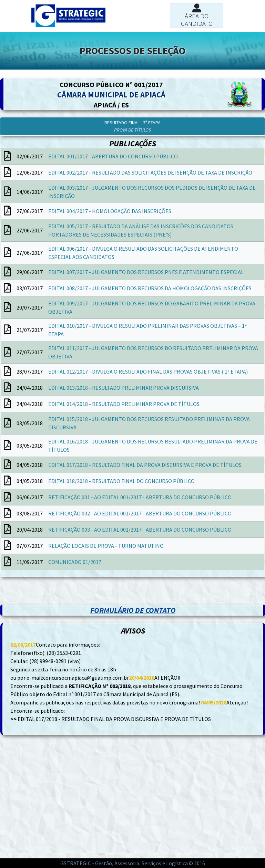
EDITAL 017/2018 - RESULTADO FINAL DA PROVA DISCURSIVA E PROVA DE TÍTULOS (145, 465)
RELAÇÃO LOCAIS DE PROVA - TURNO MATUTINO (106, 546)
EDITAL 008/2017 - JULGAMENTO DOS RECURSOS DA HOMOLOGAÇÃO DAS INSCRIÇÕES (150, 288)
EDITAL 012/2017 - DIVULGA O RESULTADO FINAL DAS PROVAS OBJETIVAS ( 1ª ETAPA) (148, 372)
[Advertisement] (66, 594)
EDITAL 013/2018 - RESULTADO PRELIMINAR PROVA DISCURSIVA (124, 388)
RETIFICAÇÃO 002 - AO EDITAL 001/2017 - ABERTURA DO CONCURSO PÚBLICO (140, 513)
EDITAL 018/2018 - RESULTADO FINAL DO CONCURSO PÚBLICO (121, 481)
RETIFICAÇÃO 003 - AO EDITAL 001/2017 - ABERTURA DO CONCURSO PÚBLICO (140, 530)
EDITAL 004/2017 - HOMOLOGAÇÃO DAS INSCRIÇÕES (110, 211)
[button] (132, 126)
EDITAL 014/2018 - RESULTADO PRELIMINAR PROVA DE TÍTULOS (124, 404)
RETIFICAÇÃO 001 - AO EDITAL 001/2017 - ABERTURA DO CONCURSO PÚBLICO (140, 497)
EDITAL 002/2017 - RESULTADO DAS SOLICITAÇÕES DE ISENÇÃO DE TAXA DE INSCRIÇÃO (150, 172)
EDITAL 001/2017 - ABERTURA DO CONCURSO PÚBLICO (113, 156)
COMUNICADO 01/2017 (75, 562)
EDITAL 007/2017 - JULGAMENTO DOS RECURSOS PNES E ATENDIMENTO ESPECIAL (146, 272)
